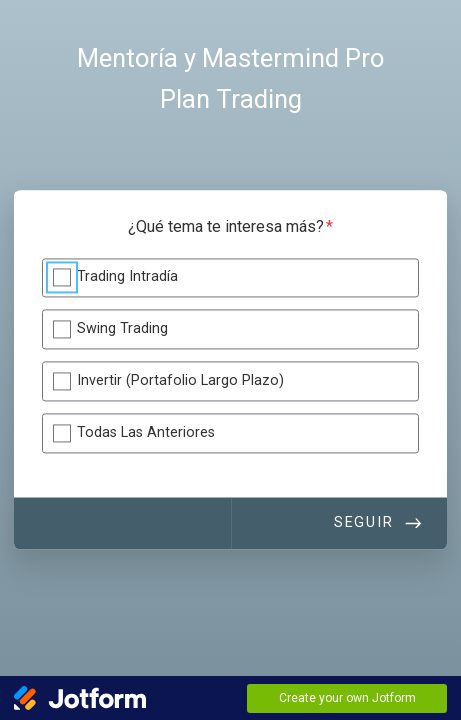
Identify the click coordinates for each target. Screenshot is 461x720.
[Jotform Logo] (80, 698)
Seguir (364, 522)
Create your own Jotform (347, 698)
